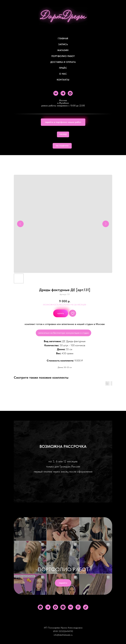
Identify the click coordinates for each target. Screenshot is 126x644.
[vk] (56, 93)
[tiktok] (86, 607)
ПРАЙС (63, 68)
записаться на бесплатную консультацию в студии (63, 333)
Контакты (63, 80)
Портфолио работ (63, 56)
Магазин (63, 50)
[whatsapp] (40, 607)
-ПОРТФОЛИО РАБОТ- (63, 569)
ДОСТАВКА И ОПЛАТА (63, 62)
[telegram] (63, 93)
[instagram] (63, 607)
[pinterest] (78, 607)
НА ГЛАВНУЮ (62, 146)
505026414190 (66, 631)
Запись (63, 44)
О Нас (63, 74)
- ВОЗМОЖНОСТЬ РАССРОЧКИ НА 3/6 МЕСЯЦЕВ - (65, 305)
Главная (63, 38)
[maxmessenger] (70, 93)
